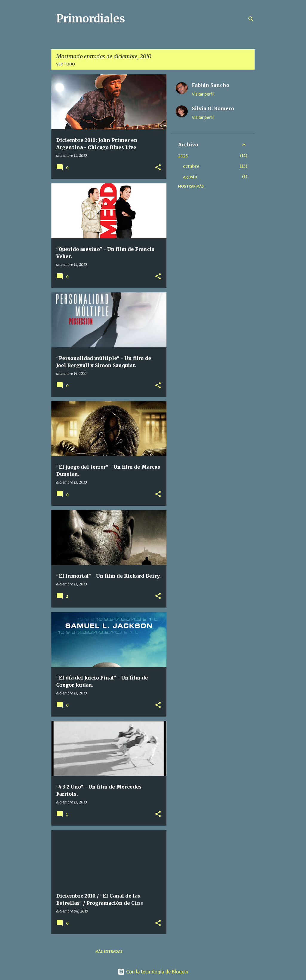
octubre (191, 166)
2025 (183, 156)
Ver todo (66, 64)
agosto (190, 177)
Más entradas (109, 951)
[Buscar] (251, 19)
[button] (158, 168)
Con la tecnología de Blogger (153, 972)
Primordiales (91, 19)
